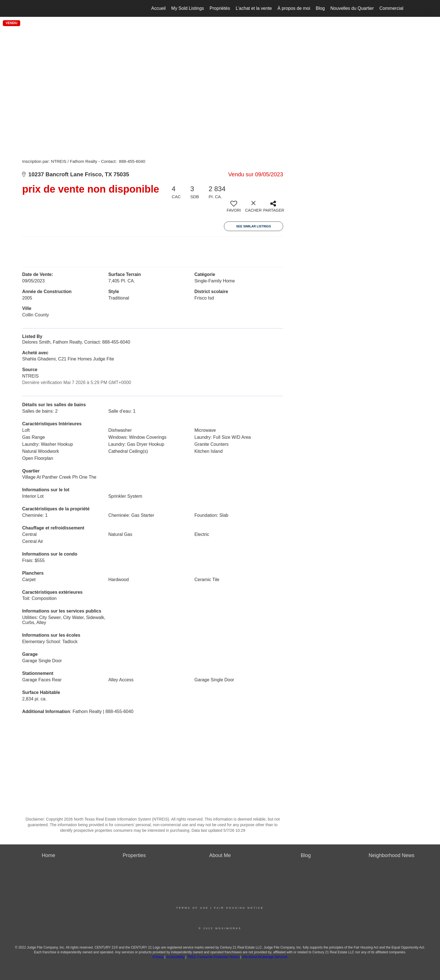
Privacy (158, 957)
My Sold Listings (188, 8)
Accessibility (175, 957)
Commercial (391, 8)
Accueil (159, 8)
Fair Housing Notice (239, 908)
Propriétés (220, 8)
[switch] (234, 209)
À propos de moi (294, 8)
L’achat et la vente (254, 8)
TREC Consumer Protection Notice (214, 957)
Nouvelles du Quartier (352, 8)
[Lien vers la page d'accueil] (7, 8)
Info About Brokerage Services (265, 957)
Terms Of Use (192, 908)
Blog (320, 8)
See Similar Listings (253, 226)
